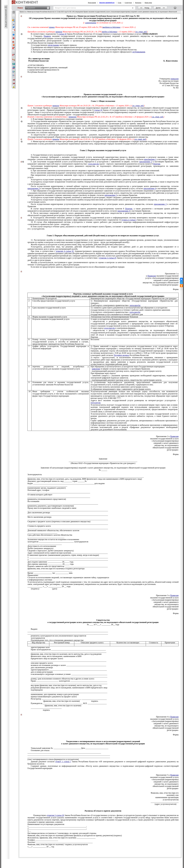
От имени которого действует (40, 495)
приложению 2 (146, 162)
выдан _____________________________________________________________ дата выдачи (66, 483)
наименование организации (167, 797)
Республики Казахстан (37, 72)
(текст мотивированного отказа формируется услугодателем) (53, 759)
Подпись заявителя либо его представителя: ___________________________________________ (68, 566)
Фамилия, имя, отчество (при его (165, 793)
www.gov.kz (96, 403)
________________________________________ (47, 486)
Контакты (138, 3)
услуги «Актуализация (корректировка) (162, 278)
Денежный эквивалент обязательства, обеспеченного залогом (53, 530)
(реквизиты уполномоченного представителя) (47, 499)
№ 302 (176, 88)
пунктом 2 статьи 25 (108, 258)
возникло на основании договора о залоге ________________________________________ (68, 665)
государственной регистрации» (165, 285)
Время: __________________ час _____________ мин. (50, 573)
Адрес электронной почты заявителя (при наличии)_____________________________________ (68, 553)
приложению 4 (150, 188)
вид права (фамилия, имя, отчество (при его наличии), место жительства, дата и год (66, 685)
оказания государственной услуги (164, 598)
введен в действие (110, 32)
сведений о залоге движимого (166, 280)
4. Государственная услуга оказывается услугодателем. (54, 155)
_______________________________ (46, 708)
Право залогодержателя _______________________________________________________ (68, 650)
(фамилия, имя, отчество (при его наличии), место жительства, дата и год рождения (66, 654)
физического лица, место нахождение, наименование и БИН (56, 656)
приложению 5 (111, 195)
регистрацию (54, 45)
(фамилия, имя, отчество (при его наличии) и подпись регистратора (56, 569)
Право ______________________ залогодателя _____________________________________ (69, 681)
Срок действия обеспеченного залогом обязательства (50, 535)
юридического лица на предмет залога (47, 658)
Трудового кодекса (121, 355)
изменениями (91, 23)
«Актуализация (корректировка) (165, 600)
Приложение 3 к (167, 595)
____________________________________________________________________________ (69, 652)
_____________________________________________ (50, 571)
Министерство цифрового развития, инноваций (47, 68)
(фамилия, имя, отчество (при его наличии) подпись (64, 701)
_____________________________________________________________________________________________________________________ (86, 477)
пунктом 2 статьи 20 (55, 815)
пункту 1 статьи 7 (63, 762)
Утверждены (169, 79)
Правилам (152, 276)
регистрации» (173, 609)
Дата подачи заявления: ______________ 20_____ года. (51, 562)
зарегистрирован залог (40, 647)
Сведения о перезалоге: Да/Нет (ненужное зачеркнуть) (51, 551)
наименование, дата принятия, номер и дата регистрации (55, 694)
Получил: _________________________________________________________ (60, 842)
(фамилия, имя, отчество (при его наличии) (56, 706)
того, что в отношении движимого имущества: (57, 640)
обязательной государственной (166, 607)
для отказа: (40, 750)
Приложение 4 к (167, 717)
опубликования (139, 52)
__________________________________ (45, 544)
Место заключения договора (39, 517)
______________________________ (42, 533)
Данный (103, 763)
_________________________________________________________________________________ (68, 510)
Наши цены (148, 3)
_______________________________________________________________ (59, 492)
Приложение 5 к (167, 775)
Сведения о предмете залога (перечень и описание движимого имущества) (59, 521)
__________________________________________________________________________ (64, 753)
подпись (39, 710)
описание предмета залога (42, 663)
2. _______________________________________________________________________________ (68, 560)
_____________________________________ (46, 537)
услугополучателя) (171, 800)
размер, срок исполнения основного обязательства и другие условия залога (62, 679)
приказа (59, 32)
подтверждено (37, 690)
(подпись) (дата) (42, 589)
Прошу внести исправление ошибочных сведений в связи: (52, 508)
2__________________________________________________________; (57, 829)
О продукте (128, 3)
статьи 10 (62, 34)
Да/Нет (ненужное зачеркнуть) (40, 548)
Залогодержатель (35, 474)
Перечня (157, 164)
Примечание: (33, 575)
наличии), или (173, 795)
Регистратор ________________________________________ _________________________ (69, 699)
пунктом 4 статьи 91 (65, 251)
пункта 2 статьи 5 (129, 220)
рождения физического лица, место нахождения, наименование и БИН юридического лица (69, 688)
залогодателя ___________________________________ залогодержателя (58, 542)
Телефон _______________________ (43, 840)
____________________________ (165, 802)
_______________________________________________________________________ (63, 504)
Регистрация (92, 3)
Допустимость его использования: (42, 546)
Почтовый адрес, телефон (38, 490)
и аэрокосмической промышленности (43, 70)
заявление (96, 369)
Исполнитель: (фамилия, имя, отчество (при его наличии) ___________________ (61, 838)
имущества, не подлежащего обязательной (161, 283)
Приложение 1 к (172, 274)
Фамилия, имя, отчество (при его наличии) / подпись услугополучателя (58, 844)
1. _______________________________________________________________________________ (68, 557)
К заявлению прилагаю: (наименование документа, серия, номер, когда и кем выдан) (63, 555)
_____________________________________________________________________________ (69, 676)
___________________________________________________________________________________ (69, 755)
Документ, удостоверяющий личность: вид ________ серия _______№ (57, 481)
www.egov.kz (94, 164)
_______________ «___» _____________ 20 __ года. (49, 586)
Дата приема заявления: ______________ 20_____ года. (51, 564)
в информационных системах (40, 580)
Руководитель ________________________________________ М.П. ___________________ (69, 703)
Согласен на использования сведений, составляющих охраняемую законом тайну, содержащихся (68, 577)
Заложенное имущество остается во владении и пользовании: (53, 539)
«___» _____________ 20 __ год (41, 847)
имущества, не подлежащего (166, 604)
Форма (176, 289)
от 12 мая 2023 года (170, 85)
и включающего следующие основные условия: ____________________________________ (69, 674)
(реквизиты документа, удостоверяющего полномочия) (51, 506)
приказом (175, 79)
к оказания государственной (162, 276)
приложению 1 (150, 159)
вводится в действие (112, 27)
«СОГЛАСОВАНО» (36, 65)
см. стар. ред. (141, 32)
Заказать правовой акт (107, 3)
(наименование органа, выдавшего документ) (47, 488)
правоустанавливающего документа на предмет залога (54, 697)
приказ (52, 27)
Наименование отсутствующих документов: (46, 824)
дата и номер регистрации (42, 672)
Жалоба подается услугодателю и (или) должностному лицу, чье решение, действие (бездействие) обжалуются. (78, 244)
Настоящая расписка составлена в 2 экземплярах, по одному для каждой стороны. (62, 833)
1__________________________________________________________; (57, 826)
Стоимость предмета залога (39, 526)
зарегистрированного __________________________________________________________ (69, 670)
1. (103, 111)
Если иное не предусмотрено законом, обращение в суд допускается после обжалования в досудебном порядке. (78, 267)
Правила (47, 36)
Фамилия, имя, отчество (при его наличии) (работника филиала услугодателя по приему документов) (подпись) (75, 835)
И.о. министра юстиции (169, 81)
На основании (33, 501)
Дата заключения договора (39, 513)
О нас (120, 3)
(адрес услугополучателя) (165, 804)
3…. (29, 831)
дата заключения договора (42, 667)
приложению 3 (34, 188)
